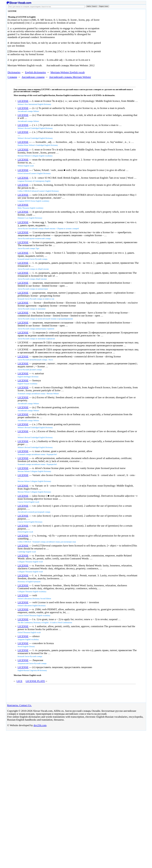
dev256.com (40, 725)
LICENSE (23, 101)
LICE (19, 681)
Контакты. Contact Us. (19, 705)
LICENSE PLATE (35, 681)
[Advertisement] (121, 28)
